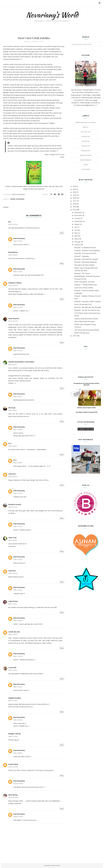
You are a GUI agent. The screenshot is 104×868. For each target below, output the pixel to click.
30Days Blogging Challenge (86, 123)
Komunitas (86, 146)
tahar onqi (12, 538)
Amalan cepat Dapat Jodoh (86, 408)
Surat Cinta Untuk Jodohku (84, 288)
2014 (74, 210)
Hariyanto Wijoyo (15, 283)
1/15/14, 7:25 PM (18, 396)
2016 (74, 204)
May (76, 233)
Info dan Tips (86, 132)
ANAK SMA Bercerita (82, 333)
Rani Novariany (19, 238)
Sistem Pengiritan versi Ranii (84, 282)
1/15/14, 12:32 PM (13, 573)
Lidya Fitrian (13, 601)
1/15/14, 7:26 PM (18, 430)
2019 (74, 195)
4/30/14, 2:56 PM (18, 784)
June (76, 230)
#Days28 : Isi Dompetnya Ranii (85, 253)
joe (10, 222)
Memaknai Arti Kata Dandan (84, 265)
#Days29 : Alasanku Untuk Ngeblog (87, 251)
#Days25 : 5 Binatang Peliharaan (86, 262)
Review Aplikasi (86, 155)
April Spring (13, 795)
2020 (75, 192)
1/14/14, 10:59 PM (13, 285)
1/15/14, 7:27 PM (18, 493)
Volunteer (86, 169)
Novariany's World (52, 15)
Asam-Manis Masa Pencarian (85, 322)
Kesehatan (86, 137)
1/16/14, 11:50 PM (18, 720)
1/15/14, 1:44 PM (13, 604)
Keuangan (86, 141)
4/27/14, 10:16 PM (13, 797)
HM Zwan (12, 408)
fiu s (10, 443)
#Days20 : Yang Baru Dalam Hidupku (87, 302)
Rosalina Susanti (15, 505)
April (76, 236)
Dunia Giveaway (17, 199)
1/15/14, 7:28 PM (18, 621)
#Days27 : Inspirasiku (82, 256)
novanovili (12, 668)
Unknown (12, 474)
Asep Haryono (14, 318)
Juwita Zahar (13, 764)
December (78, 213)
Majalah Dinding (15, 698)
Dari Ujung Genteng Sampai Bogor (87, 330)
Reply (62, 233)
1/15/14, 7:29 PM (18, 687)
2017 (74, 201)
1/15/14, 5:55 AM (13, 410)
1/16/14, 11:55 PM (18, 753)
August (77, 224)
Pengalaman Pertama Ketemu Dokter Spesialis (87, 384)
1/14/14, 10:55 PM (13, 255)
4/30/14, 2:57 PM (18, 817)
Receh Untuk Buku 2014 (83, 304)
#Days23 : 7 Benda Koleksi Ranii (86, 285)
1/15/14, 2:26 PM (13, 670)
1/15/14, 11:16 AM (13, 540)
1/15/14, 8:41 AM (13, 507)
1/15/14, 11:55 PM (18, 463)
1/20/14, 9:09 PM (13, 767)
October (77, 218)
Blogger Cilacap (14, 734)
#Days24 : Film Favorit (82, 273)
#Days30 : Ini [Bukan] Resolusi (85, 248)
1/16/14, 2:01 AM (13, 701)
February (77, 242)
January (77, 245)
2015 (74, 207)
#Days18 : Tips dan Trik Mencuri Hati (87, 310)
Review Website (86, 160)
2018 (74, 198)
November (78, 215)
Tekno (86, 165)
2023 (74, 186)
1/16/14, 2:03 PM (13, 736)
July (76, 227)
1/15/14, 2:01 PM (13, 634)
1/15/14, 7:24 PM (18, 307)
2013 (74, 336)
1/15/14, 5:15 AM (12, 364)
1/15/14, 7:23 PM (18, 241)
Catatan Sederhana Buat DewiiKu (86, 319)
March (77, 239)
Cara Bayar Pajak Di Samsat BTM (87, 412)
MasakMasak (86, 151)
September (78, 221)
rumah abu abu (14, 632)
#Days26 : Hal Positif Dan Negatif (86, 259)
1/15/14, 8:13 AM (13, 446)
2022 (74, 189)
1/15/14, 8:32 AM (13, 477)
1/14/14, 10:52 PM (13, 224)
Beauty (86, 127)
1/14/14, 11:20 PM (13, 321)
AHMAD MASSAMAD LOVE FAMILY (21, 362)
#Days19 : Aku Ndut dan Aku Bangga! (88, 307)
